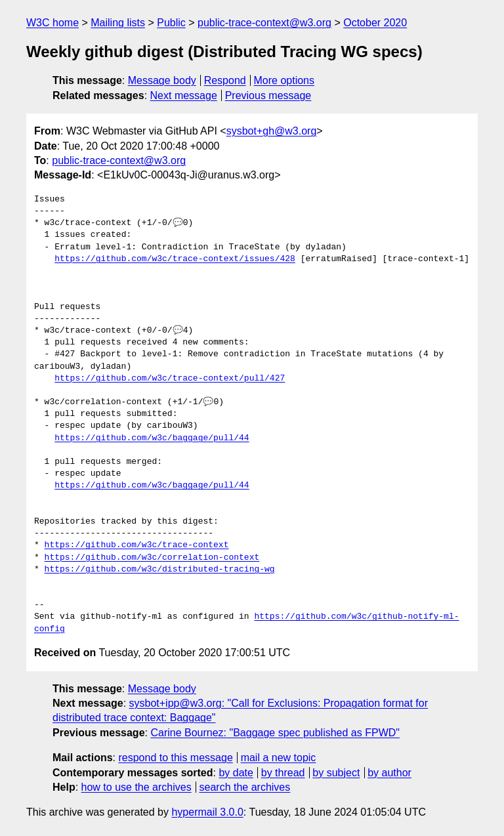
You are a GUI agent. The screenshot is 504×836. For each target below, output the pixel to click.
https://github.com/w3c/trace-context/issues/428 (175, 259)
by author (389, 773)
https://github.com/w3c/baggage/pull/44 (152, 438)
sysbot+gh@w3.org (272, 131)
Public (171, 23)
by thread (283, 773)
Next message (184, 95)
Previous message (268, 95)
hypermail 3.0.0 (207, 812)
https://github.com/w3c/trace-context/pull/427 (170, 379)
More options (284, 80)
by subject (336, 773)
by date (236, 773)
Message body (162, 80)
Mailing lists (118, 23)
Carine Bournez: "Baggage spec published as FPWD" (275, 733)
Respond (225, 80)
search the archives (245, 787)
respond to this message (175, 758)
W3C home (52, 23)
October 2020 (375, 23)
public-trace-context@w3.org (264, 23)
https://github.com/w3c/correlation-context (152, 558)
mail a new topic (279, 758)
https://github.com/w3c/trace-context (137, 545)
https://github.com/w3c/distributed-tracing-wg (160, 570)
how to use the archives (136, 787)
